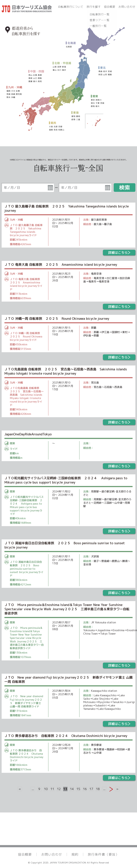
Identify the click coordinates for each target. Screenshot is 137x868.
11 (52, 789)
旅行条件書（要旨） (103, 854)
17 (91, 789)
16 (85, 789)
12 (59, 789)
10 (46, 789)
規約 (75, 854)
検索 (125, 187)
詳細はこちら (119, 253)
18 (98, 789)
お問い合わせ (127, 7)
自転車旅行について (71, 7)
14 (72, 789)
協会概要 (110, 7)
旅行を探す (94, 7)
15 (78, 789)
